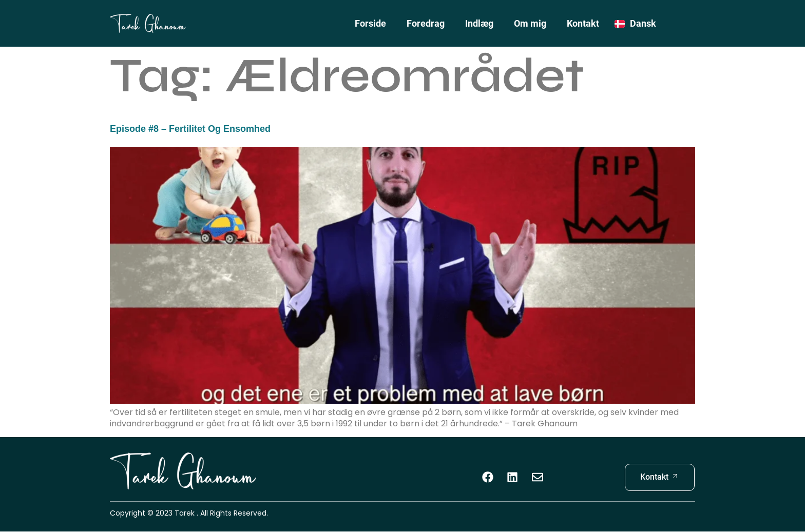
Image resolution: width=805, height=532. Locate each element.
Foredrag (426, 23)
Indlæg (479, 23)
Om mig (530, 23)
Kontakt (583, 23)
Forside (370, 23)
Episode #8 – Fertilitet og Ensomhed (190, 129)
